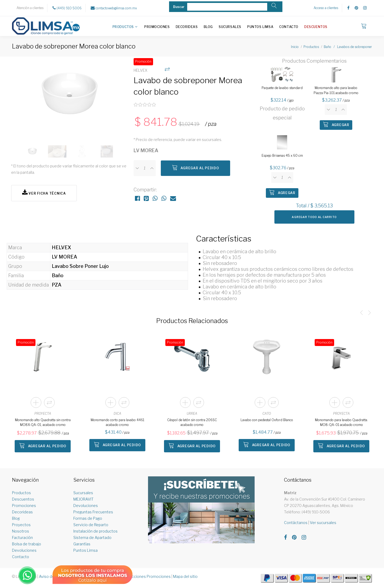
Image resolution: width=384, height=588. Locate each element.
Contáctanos (296, 523)
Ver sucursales (323, 523)
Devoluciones (24, 550)
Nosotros (21, 531)
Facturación (22, 537)
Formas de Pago (88, 518)
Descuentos (316, 27)
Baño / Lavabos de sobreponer (348, 47)
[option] (70, 98)
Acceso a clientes (326, 8)
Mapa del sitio (185, 576)
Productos (123, 27)
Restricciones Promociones (146, 576)
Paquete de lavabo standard (282, 88)
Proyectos (21, 525)
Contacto (289, 27)
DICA (117, 414)
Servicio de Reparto (91, 525)
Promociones (157, 27)
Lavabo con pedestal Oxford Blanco (267, 420)
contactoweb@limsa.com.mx (114, 8)
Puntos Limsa (260, 27)
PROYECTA (43, 414)
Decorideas (187, 27)
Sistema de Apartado (92, 537)
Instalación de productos (95, 531)
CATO (267, 414)
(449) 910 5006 (67, 8)
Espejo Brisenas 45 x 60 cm (282, 156)
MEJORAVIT (83, 499)
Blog (208, 27)
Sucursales (230, 27)
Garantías (82, 544)
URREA (192, 414)
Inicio (295, 47)
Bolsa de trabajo (27, 544)
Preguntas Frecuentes (93, 512)
